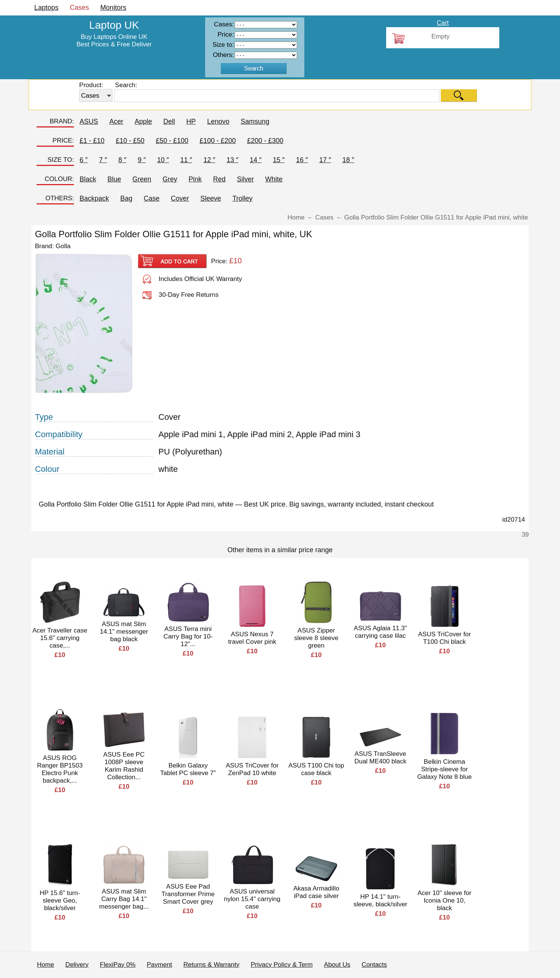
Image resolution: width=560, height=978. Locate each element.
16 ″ (302, 160)
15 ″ (279, 160)
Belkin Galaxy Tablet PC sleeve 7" (188, 769)
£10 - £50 (130, 141)
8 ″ (122, 160)
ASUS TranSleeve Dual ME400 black (380, 758)
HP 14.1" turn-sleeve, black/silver (380, 900)
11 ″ (186, 160)
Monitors (113, 8)
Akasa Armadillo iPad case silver (316, 892)
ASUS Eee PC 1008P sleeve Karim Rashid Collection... (124, 766)
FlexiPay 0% (118, 965)
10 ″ (163, 160)
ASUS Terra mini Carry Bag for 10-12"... (188, 636)
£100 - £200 (218, 141)
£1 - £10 (92, 141)
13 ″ (232, 160)
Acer (116, 121)
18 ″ (348, 160)
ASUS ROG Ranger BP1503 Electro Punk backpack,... (60, 769)
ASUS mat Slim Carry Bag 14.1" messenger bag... (124, 899)
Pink (195, 179)
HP (191, 121)
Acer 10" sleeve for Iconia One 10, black (444, 900)
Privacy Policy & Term (282, 965)
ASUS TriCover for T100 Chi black (445, 638)
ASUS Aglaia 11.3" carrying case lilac (380, 632)
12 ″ (209, 160)
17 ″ (325, 160)
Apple (143, 121)
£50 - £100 (172, 141)
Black (88, 179)
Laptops (46, 8)
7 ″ (103, 160)
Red (219, 179)
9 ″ (142, 160)
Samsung (255, 121)
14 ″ (255, 160)
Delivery (77, 965)
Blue (114, 179)
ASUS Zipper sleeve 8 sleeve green (316, 638)
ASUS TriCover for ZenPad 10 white (252, 769)
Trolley (242, 198)
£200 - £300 (265, 141)
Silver (245, 179)
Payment (159, 965)
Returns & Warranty (211, 965)
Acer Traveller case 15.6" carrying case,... (60, 638)
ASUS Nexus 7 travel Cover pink (252, 638)
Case (152, 198)
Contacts (374, 965)
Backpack (94, 198)
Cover (180, 198)
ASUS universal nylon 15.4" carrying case (252, 899)
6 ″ (84, 160)
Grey (170, 179)
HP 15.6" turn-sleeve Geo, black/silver (60, 900)
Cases (79, 8)
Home (45, 965)
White (274, 179)
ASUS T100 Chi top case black (316, 769)
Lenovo (218, 121)
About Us (337, 965)
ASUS (89, 121)
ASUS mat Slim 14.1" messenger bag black (124, 632)
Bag (126, 198)
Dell (169, 121)
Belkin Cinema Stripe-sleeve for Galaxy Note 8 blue (444, 769)
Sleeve (211, 198)
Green (142, 179)
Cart (443, 23)
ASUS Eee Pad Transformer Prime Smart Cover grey (188, 894)
